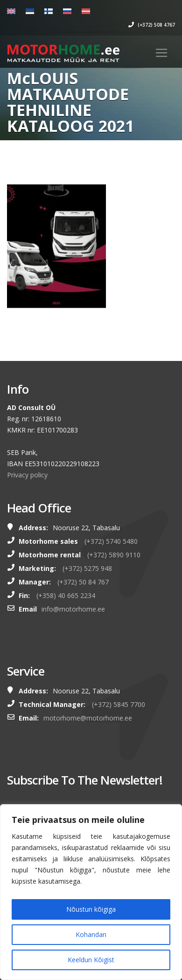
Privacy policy (27, 475)
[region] (91, 892)
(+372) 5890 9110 (114, 555)
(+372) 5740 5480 (111, 541)
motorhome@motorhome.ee (88, 718)
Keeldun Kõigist (91, 960)
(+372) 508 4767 (152, 25)
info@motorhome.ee (73, 609)
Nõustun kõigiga (91, 909)
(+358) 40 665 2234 (66, 595)
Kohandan (91, 934)
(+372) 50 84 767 (83, 582)
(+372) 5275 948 (87, 568)
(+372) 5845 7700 (119, 704)
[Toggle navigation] (161, 53)
